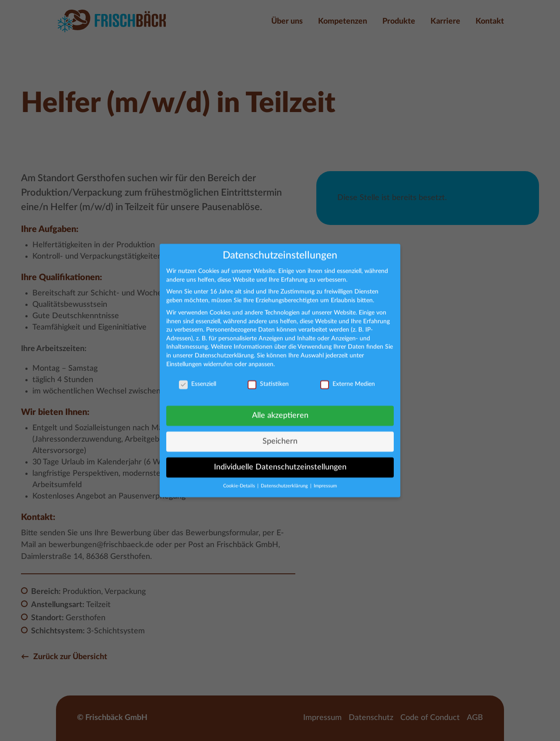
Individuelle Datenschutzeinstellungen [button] (280, 462)
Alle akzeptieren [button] (280, 411)
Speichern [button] (280, 437)
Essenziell (198, 380)
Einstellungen (184, 359)
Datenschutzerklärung (224, 351)
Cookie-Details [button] (240, 481)
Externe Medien (348, 380)
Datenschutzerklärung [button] (285, 481)
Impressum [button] (325, 481)
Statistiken (268, 380)
